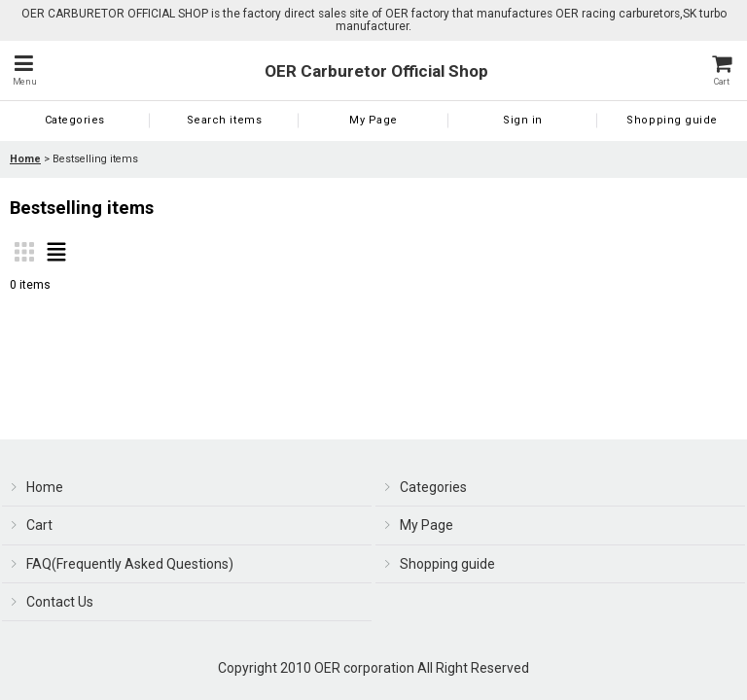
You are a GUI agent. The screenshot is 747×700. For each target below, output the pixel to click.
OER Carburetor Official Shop (376, 71)
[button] (24, 70)
